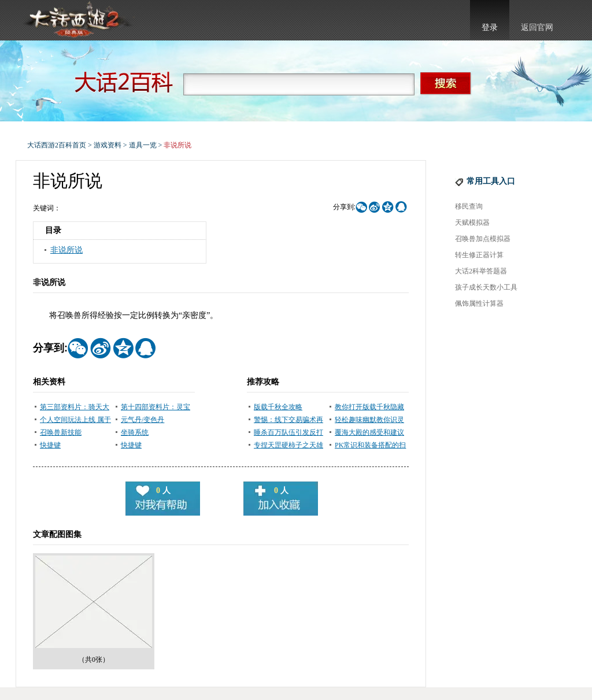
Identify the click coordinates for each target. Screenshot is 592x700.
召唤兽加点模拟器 (483, 239)
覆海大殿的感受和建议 (369, 432)
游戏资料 (108, 145)
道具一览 (143, 145)
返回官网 (537, 27)
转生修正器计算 (479, 255)
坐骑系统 (135, 432)
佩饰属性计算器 (479, 303)
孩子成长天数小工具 (486, 287)
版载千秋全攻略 (278, 407)
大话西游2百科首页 (57, 145)
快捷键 (50, 445)
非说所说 (66, 250)
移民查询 (469, 206)
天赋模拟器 (472, 223)
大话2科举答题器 (481, 271)
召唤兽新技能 (61, 432)
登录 (490, 27)
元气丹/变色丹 (143, 420)
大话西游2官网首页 (77, 20)
